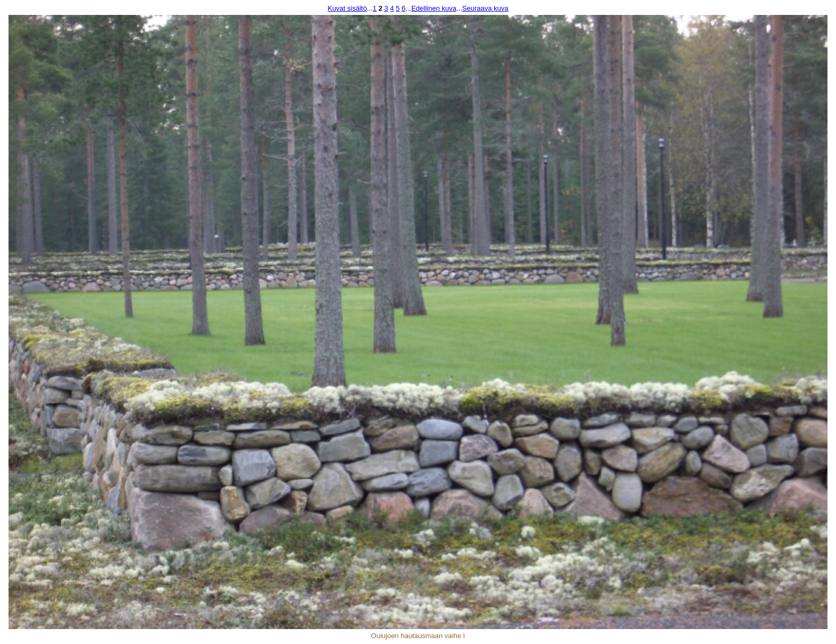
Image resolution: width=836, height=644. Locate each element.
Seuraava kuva (485, 8)
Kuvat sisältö (347, 8)
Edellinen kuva (434, 8)
